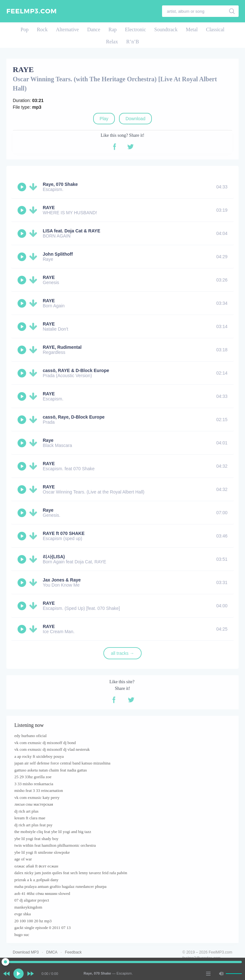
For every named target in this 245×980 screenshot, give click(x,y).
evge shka (23, 914)
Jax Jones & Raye (62, 580)
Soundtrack (166, 29)
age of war (23, 859)
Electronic (136, 29)
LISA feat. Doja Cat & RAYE (71, 231)
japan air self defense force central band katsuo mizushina (62, 763)
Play (104, 119)
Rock (42, 29)
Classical (215, 29)
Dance (94, 29)
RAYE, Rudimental (62, 347)
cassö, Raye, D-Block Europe (74, 417)
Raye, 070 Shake (60, 184)
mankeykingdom (28, 907)
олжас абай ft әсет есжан (36, 866)
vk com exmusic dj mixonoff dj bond (45, 743)
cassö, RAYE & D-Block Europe (76, 370)
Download (135, 119)
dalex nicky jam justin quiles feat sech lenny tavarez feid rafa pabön (71, 873)
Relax (112, 42)
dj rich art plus (26, 811)
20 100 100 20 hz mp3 (33, 921)
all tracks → (122, 653)
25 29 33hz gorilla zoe (33, 777)
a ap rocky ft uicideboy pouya (39, 756)
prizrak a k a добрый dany (36, 880)
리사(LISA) (54, 557)
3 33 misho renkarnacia (34, 784)
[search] (232, 11)
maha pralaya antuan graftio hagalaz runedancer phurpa (60, 886)
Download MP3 (26, 952)
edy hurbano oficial (30, 736)
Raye (48, 440)
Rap (113, 29)
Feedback (73, 952)
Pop (24, 29)
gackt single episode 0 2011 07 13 (42, 928)
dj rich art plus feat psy (33, 825)
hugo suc (22, 935)
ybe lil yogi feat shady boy (36, 839)
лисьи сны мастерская (34, 804)
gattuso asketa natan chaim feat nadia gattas (51, 770)
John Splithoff (58, 254)
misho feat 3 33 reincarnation (39, 790)
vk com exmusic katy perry (37, 797)
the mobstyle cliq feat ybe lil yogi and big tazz (53, 832)
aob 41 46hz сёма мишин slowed (42, 893)
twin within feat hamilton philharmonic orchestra (55, 845)
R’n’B (133, 42)
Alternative (67, 29)
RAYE (49, 208)
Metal (192, 29)
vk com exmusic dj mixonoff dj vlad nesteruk (52, 749)
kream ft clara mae (30, 818)
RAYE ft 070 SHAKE (64, 533)
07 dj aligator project (32, 900)
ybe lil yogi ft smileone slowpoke (42, 852)
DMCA (52, 952)
